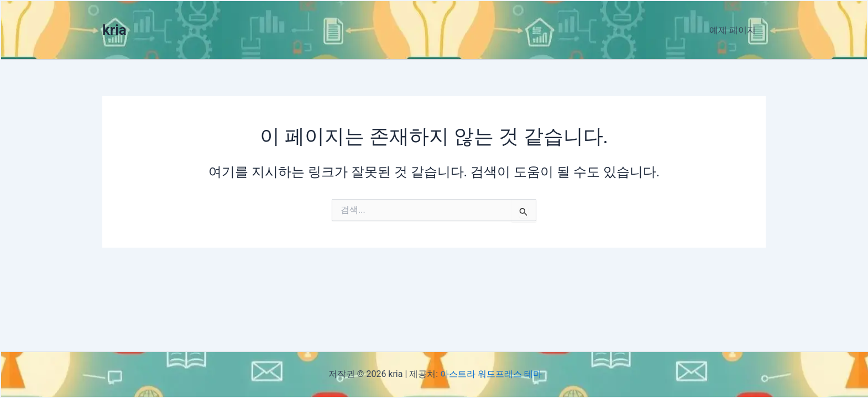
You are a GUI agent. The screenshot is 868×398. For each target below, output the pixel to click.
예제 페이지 (734, 30)
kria (114, 30)
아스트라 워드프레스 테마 (491, 374)
